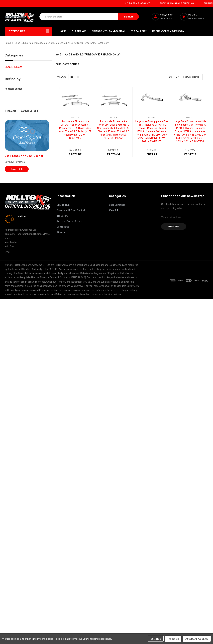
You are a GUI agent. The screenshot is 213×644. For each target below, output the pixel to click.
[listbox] (195, 77)
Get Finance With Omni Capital (24, 156)
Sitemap (61, 233)
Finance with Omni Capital (109, 31)
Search (128, 17)
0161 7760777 (27, 221)
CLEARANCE (79, 31)
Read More (17, 169)
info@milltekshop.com (24, 252)
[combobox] (79, 17)
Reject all (173, 639)
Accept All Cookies (197, 639)
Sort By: (174, 77)
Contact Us (63, 227)
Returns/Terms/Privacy (170, 31)
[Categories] (28, 31)
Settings (156, 639)
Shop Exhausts (13, 67)
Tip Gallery (139, 31)
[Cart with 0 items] (194, 17)
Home (63, 31)
